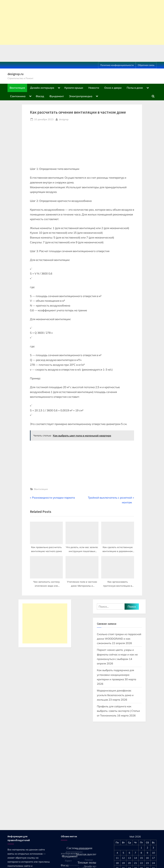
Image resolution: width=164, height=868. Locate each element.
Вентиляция (17, 88)
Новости (94, 88)
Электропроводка (81, 96)
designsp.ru (16, 74)
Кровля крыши (74, 88)
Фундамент (57, 96)
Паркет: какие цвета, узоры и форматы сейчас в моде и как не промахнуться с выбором (117, 654)
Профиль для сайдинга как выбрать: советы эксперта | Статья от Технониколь (118, 711)
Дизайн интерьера (42, 88)
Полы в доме (135, 88)
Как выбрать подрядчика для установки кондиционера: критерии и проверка (115, 675)
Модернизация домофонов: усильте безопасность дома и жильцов (115, 695)
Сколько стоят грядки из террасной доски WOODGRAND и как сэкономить (119, 639)
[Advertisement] (82, 22)
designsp (64, 119)
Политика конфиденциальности (117, 65)
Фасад (40, 96)
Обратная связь (146, 65)
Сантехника (18, 96)
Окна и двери (113, 88)
